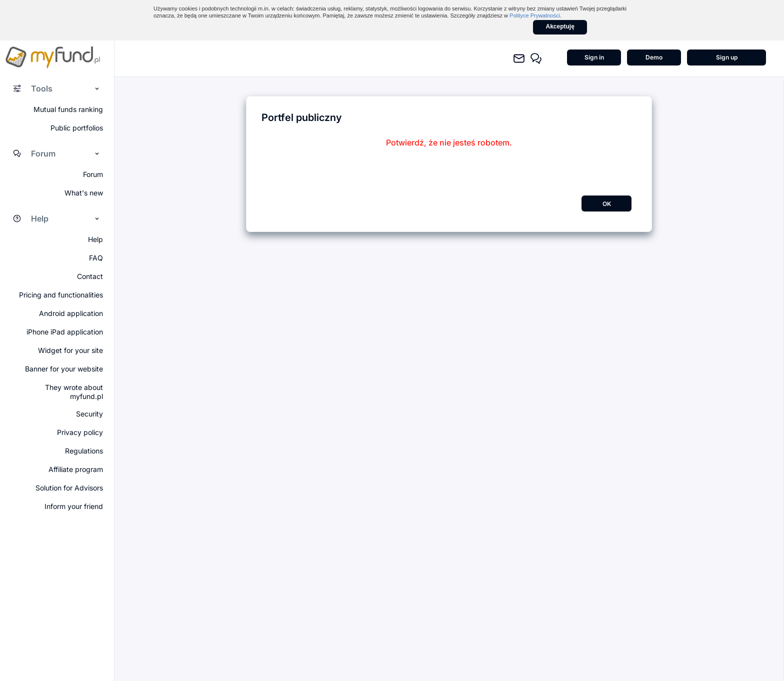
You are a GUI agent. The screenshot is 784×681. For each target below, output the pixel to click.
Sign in (594, 57)
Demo (654, 57)
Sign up (727, 57)
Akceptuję (560, 26)
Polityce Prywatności (535, 15)
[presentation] (449, 167)
